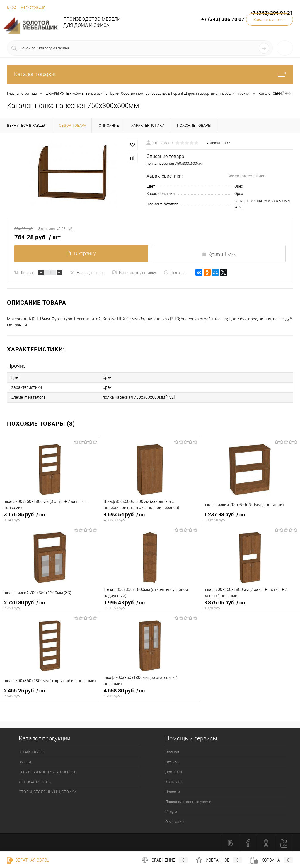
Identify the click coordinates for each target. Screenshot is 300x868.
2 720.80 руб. (50, 605)
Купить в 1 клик (219, 254)
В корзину (81, 253)
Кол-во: (27, 272)
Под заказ (176, 272)
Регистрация (33, 7)
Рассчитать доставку (134, 272)
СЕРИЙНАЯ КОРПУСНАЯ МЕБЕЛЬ (48, 772)
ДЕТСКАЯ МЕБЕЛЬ (35, 782)
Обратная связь (28, 860)
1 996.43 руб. (150, 605)
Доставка (174, 772)
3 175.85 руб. (50, 517)
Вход (12, 7)
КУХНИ (25, 762)
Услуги (171, 812)
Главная (172, 752)
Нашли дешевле (87, 272)
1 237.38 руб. (250, 517)
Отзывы (172, 762)
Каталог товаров (150, 74)
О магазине (175, 822)
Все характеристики (246, 176)
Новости (173, 792)
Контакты (174, 782)
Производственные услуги (188, 802)
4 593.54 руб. (150, 517)
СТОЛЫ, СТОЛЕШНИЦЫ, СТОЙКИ (48, 792)
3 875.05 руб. (250, 605)
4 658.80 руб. (150, 693)
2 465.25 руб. (50, 693)
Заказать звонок (270, 20)
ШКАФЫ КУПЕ (31, 752)
